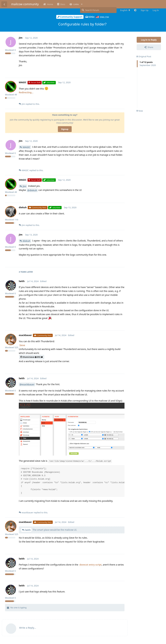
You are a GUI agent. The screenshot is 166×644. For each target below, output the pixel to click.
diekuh (27, 241)
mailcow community (25, 4)
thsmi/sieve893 (32, 357)
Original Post (144, 56)
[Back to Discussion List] (4, 4)
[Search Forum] (98, 10)
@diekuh (32, 190)
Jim (24, 186)
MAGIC (26, 147)
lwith (28, 530)
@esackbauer (27, 384)
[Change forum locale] (125, 10)
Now (140, 111)
